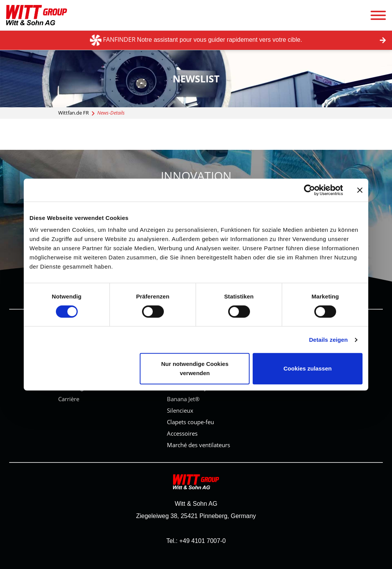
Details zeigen (328, 340)
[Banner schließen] (360, 190)
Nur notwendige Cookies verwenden (195, 368)
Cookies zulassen (308, 368)
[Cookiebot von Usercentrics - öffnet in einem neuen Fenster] (310, 190)
